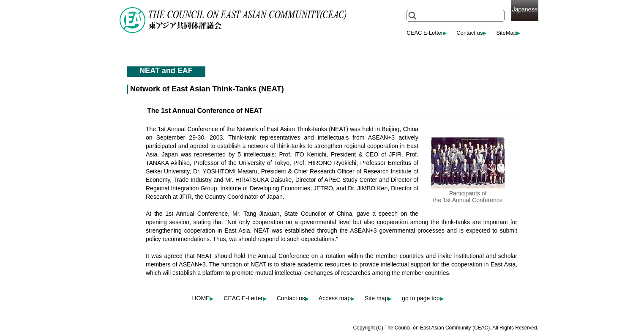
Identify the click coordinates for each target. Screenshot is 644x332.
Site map (378, 298)
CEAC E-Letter (427, 33)
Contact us (471, 33)
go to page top (423, 298)
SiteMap (508, 33)
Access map (337, 298)
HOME (203, 298)
